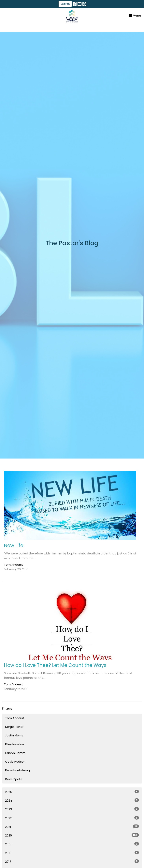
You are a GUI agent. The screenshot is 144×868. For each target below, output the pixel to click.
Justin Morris (14, 735)
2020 (72, 835)
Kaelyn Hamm (15, 753)
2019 (72, 844)
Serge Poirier (14, 727)
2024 (72, 800)
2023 (72, 809)
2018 (72, 853)
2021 (72, 827)
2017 (72, 862)
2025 (72, 792)
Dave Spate (14, 779)
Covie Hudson (15, 762)
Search (65, 4)
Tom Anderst (15, 718)
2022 (72, 818)
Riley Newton (14, 744)
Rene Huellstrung (17, 770)
